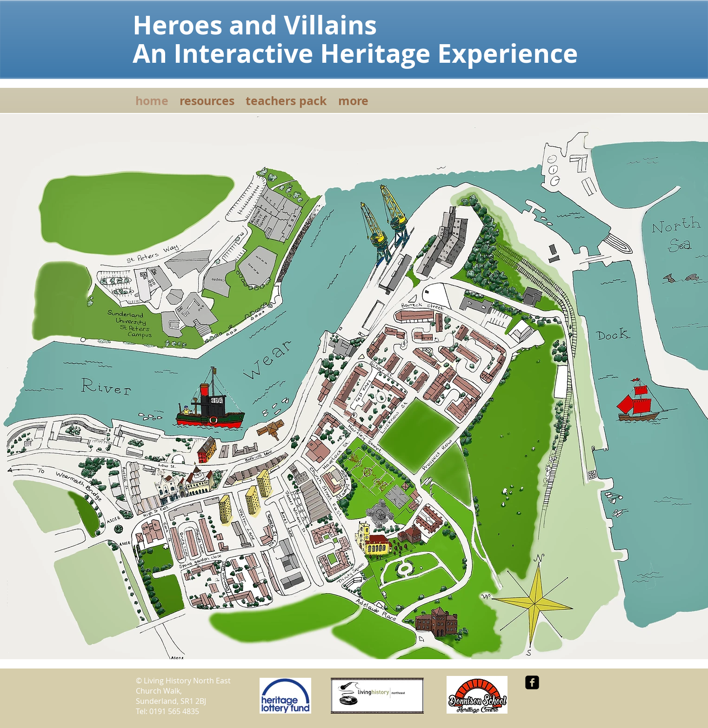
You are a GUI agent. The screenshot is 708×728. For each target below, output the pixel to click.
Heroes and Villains (264, 25)
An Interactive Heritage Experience (355, 53)
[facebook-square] (532, 682)
